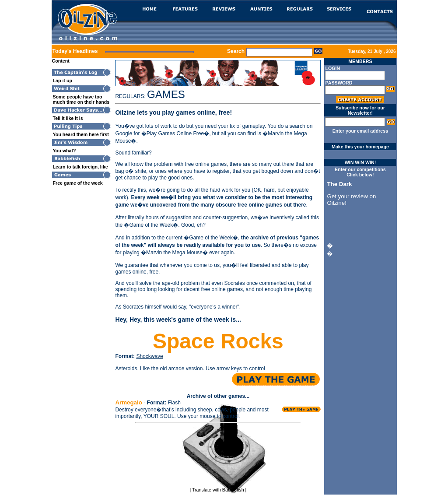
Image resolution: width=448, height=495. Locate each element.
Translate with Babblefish (218, 490)
